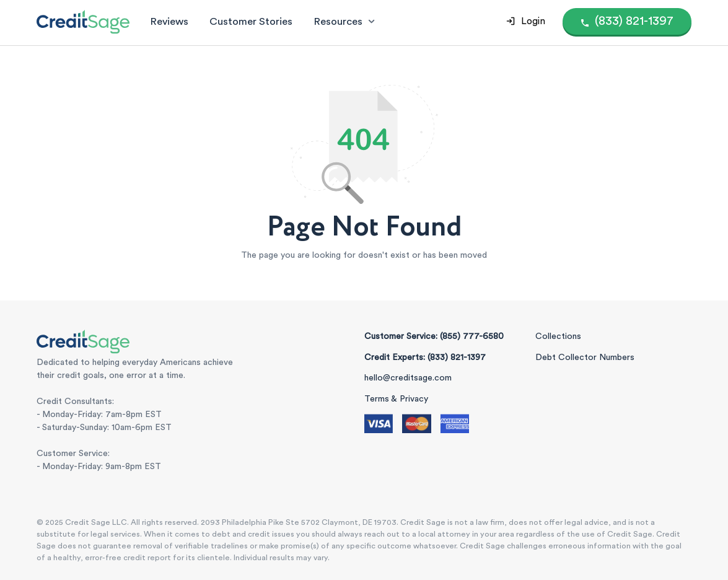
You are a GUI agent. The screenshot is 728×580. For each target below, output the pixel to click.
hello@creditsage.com (408, 378)
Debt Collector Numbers (585, 358)
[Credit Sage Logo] (83, 22)
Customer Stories (251, 21)
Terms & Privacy (396, 399)
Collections (558, 336)
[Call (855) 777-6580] (627, 21)
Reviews (169, 21)
